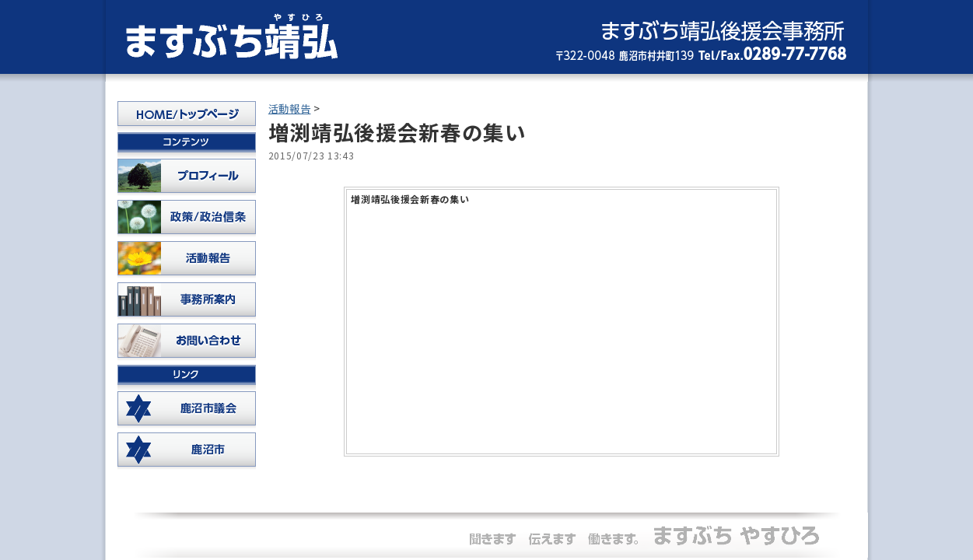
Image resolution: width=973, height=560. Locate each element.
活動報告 (290, 108)
